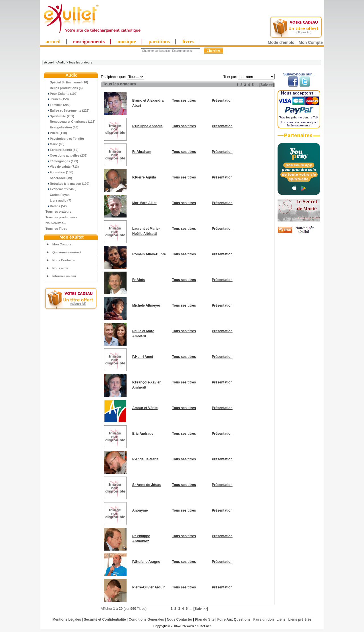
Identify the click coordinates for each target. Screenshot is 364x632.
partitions (159, 42)
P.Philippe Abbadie (147, 126)
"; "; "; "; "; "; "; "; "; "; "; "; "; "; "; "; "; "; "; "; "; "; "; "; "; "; (136, 77)
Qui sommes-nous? (67, 252)
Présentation (222, 100)
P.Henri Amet (143, 357)
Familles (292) (58, 105)
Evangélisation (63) (62, 127)
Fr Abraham (142, 152)
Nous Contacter (64, 260)
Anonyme (140, 510)
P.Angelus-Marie (145, 459)
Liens (281, 619)
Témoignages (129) (62, 161)
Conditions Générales (146, 619)
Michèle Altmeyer (146, 305)
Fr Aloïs (138, 280)
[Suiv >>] (267, 85)
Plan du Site (205, 619)
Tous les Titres (56, 229)
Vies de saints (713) (62, 167)
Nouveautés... (56, 223)
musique (127, 42)
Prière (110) (56, 133)
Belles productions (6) (64, 88)
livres (188, 42)
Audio (61, 62)
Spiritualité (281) (60, 116)
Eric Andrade (143, 434)
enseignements (89, 42)
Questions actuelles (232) (67, 155)
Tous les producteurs (61, 217)
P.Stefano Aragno (146, 562)
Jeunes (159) (57, 99)
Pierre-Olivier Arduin (149, 587)
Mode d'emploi (282, 42)
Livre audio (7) (58, 200)
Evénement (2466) (61, 189)
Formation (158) (59, 172)
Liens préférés (300, 619)
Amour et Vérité (145, 408)
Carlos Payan (58, 195)
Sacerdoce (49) (59, 178)
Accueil (49, 62)
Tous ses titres (184, 100)
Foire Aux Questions (234, 619)
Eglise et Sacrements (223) (68, 110)
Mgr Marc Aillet (144, 203)
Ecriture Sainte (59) (62, 150)
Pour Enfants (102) (61, 94)
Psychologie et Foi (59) (65, 139)
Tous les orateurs (58, 212)
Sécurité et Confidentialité (105, 619)
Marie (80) (55, 144)
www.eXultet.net (199, 626)
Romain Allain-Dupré (149, 254)
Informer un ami (64, 276)
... (256, 85)
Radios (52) (56, 206)
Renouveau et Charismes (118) (70, 122)
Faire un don (264, 619)
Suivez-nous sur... (299, 74)
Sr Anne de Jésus (146, 485)
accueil (53, 42)
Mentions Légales (67, 619)
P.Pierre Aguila (144, 177)
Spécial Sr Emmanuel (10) (67, 82)
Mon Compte (311, 42)
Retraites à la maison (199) (67, 184)
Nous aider (60, 268)
